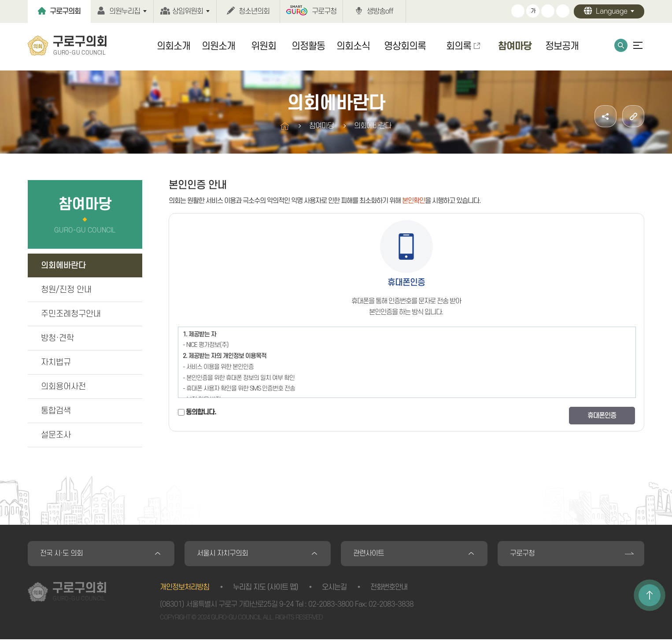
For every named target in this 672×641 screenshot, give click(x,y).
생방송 (380, 11)
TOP (650, 595)
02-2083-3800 (331, 606)
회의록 (459, 46)
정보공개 (562, 46)
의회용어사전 (63, 387)
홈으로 (285, 126)
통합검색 (621, 45)
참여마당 (515, 46)
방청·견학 (57, 338)
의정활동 (308, 46)
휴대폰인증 (602, 416)
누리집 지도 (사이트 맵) (266, 589)
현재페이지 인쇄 (563, 11)
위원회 (264, 46)
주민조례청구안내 (71, 314)
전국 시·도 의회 (62, 554)
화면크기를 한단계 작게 (548, 11)
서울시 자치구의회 (223, 554)
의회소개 (174, 46)
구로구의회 (65, 11)
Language (612, 11)
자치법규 (56, 363)
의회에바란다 (63, 266)
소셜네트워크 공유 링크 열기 (606, 116)
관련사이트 (369, 554)
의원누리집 (125, 11)
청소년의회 (254, 11)
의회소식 (353, 46)
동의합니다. (201, 412)
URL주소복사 (633, 116)
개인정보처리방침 (185, 589)
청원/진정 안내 (66, 290)
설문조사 (56, 435)
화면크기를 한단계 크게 (518, 11)
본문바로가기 (0, 0)
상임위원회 (188, 11)
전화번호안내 (389, 589)
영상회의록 (405, 46)
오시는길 (334, 589)
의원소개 (218, 46)
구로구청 (324, 11)
